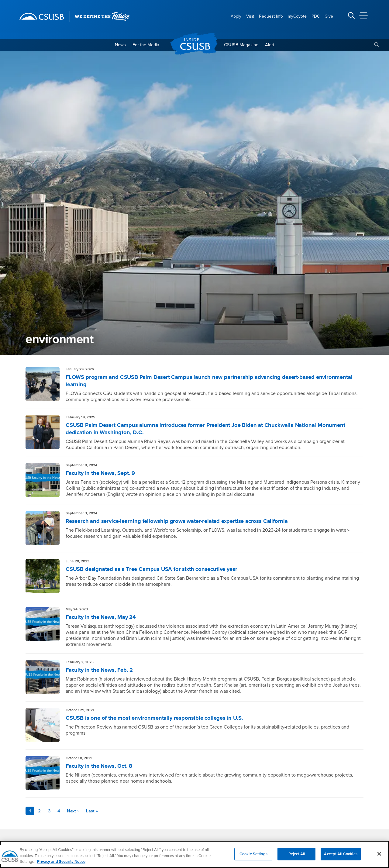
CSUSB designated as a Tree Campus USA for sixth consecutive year (159, 570)
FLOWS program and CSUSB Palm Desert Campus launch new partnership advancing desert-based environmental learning (200, 382)
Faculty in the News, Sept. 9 (103, 474)
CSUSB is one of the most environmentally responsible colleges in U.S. (160, 719)
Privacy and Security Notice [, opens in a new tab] (61, 863)
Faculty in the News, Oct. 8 (102, 767)
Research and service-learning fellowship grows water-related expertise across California (185, 522)
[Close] (379, 855)
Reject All (297, 855)
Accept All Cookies (341, 855)
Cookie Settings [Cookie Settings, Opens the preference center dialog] (253, 855)
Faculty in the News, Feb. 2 (102, 671)
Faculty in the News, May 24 (104, 618)
